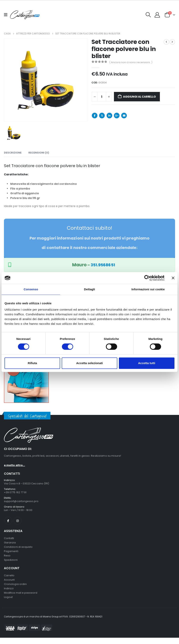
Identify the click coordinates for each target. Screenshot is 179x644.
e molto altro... (14, 465)
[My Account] (157, 15)
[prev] (166, 42)
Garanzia (10, 545)
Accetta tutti (147, 363)
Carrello (9, 580)
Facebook (95, 116)
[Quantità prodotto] (102, 97)
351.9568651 (103, 265)
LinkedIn (109, 116)
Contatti (9, 540)
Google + (117, 116)
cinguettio (102, 116)
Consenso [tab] (31, 289)
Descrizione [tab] (13, 153)
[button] (148, 15)
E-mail (124, 116)
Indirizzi (9, 594)
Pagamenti (11, 554)
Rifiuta (32, 363)
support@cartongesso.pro (21, 502)
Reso (7, 559)
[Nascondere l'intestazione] (25, 15)
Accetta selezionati (89, 363)
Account (9, 584)
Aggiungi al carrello (139, 97)
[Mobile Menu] (7, 15)
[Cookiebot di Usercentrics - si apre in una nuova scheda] (147, 278)
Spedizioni (11, 564)
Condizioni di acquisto (18, 549)
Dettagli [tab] (89, 289)
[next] (172, 42)
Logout (8, 603)
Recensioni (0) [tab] (39, 153)
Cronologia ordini (15, 589)
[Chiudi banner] (173, 278)
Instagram (18, 522)
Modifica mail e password (21, 598)
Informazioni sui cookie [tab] (148, 289)
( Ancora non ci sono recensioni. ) (131, 62)
